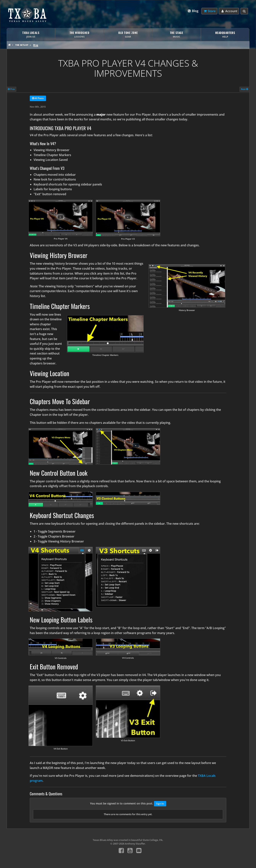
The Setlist (22, 45)
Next (245, 89)
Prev (11, 89)
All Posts (38, 98)
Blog (193, 11)
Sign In (160, 804)
